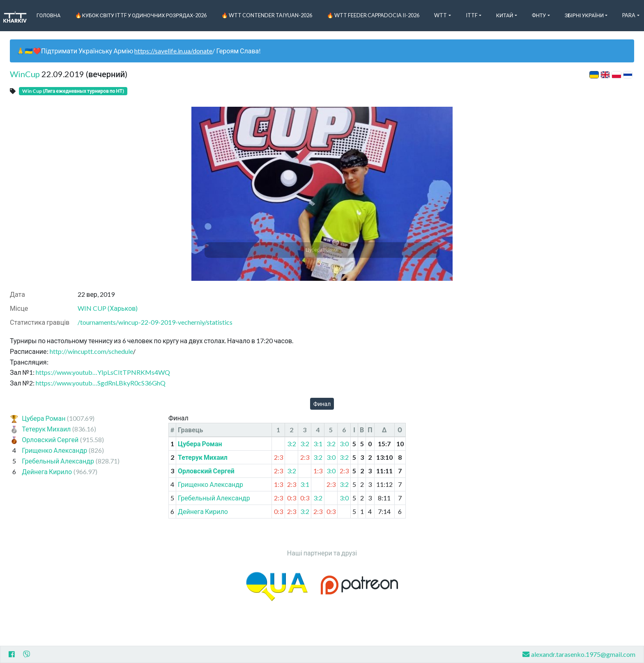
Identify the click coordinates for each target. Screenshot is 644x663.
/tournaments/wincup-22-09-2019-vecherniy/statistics (155, 322)
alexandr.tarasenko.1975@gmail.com (579, 654)
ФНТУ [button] (539, 15)
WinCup (25, 74)
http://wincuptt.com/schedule (91, 351)
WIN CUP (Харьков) (108, 308)
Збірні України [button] (584, 15)
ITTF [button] (472, 15)
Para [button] (629, 15)
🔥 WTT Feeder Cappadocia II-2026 (373, 15)
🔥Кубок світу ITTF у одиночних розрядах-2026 (141, 15)
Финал (322, 404)
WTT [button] (440, 15)
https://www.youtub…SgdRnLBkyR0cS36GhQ (101, 383)
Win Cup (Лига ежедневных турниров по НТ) (73, 91)
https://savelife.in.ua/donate (173, 51)
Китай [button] (505, 15)
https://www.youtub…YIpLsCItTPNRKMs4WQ (103, 372)
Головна (49, 15)
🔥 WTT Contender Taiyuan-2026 (267, 15)
